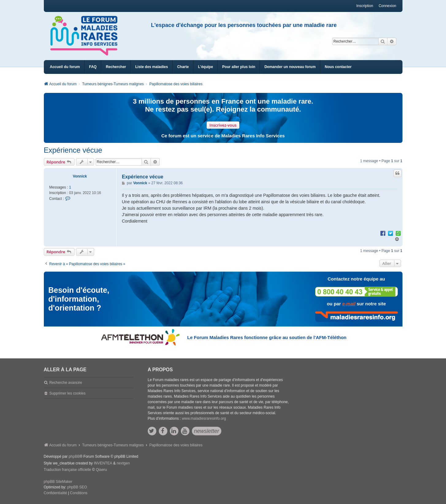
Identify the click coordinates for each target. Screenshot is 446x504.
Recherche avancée (66, 383)
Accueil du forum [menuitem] (65, 67)
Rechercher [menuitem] (116, 67)
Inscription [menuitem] (365, 6)
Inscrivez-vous (223, 125)
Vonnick (80, 176)
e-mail (349, 304)
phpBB (74, 456)
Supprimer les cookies (67, 393)
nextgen (123, 463)
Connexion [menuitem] (387, 6)
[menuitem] (152, 67)
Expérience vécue (73, 150)
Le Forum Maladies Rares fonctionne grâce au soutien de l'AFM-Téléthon (267, 337)
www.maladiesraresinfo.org (204, 418)
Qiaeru (101, 470)
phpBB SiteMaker (58, 482)
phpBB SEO (77, 487)
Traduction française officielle (68, 470)
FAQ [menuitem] (93, 67)
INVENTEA (103, 463)
